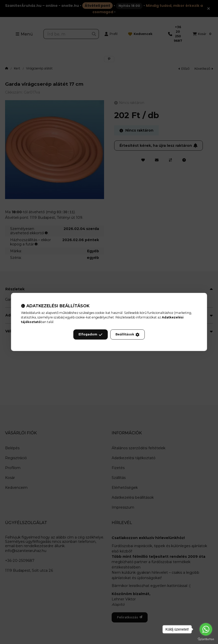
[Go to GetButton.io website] (206, 639)
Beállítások (127, 335)
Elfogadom (90, 335)
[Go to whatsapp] (206, 629)
